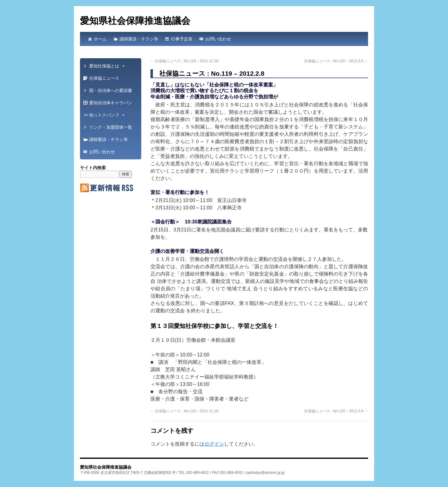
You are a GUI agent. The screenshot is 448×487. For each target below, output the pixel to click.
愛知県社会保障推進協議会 (135, 21)
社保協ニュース (104, 78)
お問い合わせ (218, 39)
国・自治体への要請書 (108, 92)
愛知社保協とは (107, 66)
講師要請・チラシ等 (139, 39)
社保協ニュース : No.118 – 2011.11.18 (184, 61)
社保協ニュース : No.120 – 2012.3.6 (336, 61)
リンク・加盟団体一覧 (108, 129)
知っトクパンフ (107, 115)
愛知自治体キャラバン (108, 105)
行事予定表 (182, 39)
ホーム (100, 39)
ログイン (214, 444)
